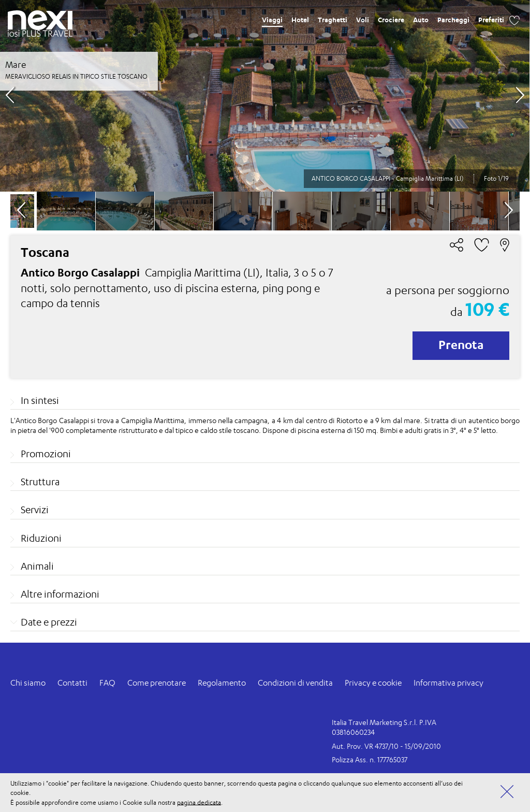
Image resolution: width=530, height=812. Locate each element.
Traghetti (333, 20)
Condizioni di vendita (295, 683)
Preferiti (491, 20)
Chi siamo (28, 683)
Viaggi (272, 20)
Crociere (391, 20)
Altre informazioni (60, 594)
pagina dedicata (199, 802)
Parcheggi (453, 20)
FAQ (107, 683)
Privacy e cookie (373, 683)
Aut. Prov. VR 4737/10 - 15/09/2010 (386, 746)
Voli (363, 20)
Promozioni (46, 454)
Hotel (300, 20)
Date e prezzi (49, 622)
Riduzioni (41, 538)
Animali (37, 566)
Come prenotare (157, 683)
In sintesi (40, 400)
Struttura (40, 482)
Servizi (35, 510)
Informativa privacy (448, 683)
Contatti (72, 683)
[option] (265, 96)
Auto (421, 20)
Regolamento (222, 683)
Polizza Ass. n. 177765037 (370, 759)
